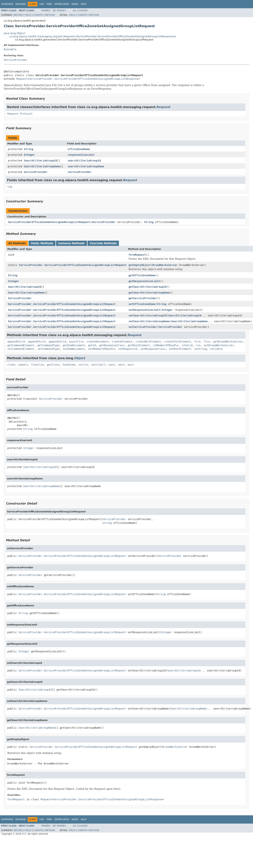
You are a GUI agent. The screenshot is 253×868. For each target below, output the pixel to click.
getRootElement (139, 345)
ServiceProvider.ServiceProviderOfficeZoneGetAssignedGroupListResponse (125, 36)
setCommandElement (21, 349)
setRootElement (180, 349)
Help (84, 4)
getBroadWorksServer (228, 342)
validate (216, 349)
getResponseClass (112, 345)
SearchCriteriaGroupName (42, 166)
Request (22, 79)
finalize (37, 365)
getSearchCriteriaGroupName (149, 293)
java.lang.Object (14, 33)
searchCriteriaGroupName (86, 166)
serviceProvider (79, 172)
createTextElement (177, 342)
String (28, 149)
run (198, 345)
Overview (7, 4)
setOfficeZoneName (142, 304)
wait (112, 365)
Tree (49, 4)
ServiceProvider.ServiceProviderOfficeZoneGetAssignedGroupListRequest (73, 265)
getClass (53, 365)
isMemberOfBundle (166, 345)
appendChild (16, 342)
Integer (29, 155)
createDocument (97, 342)
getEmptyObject (140, 265)
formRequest (137, 255)
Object (80, 358)
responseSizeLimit (81, 155)
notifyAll (98, 365)
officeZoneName (79, 149)
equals (23, 365)
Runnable (10, 49)
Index (75, 4)
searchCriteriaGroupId (84, 161)
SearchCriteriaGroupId (40, 161)
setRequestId (128, 349)
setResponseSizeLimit (144, 310)
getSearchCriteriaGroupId (147, 287)
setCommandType (48, 349)
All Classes (80, 11)
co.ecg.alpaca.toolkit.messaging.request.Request (42, 36)
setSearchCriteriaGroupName (149, 321)
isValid (187, 345)
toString (201, 349)
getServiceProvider (143, 298)
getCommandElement (21, 345)
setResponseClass (153, 349)
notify (83, 365)
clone (11, 365)
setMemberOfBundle (102, 349)
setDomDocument (74, 349)
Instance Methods (71, 243)
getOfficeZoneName (142, 275)
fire (197, 342)
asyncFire (76, 342)
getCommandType (48, 345)
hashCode (69, 365)
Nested (18, 15)
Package (21, 4)
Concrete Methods (103, 243)
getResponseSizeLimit (144, 281)
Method (50, 15)
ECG (24, 834)
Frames (46, 11)
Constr (38, 15)
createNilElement (148, 342)
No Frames (59, 11)
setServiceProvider (143, 327)
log (10, 187)
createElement (122, 342)
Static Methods (42, 243)
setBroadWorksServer (219, 345)
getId (92, 345)
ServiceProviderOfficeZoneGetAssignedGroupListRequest (49, 222)
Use (42, 4)
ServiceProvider (16, 60)
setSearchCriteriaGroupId (147, 315)
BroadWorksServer (165, 265)
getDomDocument (74, 345)
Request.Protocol (20, 114)
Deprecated (62, 4)
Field (28, 15)
